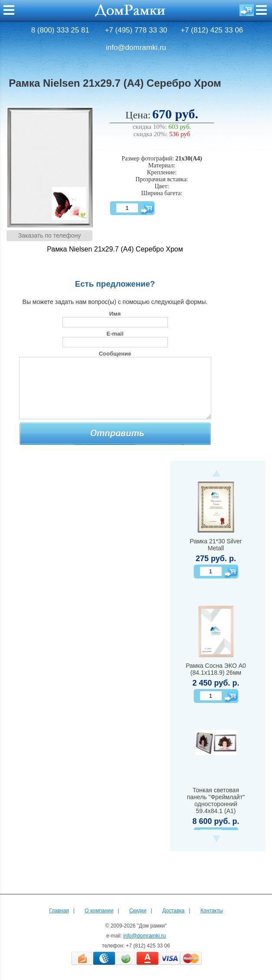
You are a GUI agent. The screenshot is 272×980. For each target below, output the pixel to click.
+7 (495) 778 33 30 (136, 30)
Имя (115, 314)
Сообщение (115, 354)
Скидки (138, 911)
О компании (99, 911)
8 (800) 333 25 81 (60, 30)
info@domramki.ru (136, 47)
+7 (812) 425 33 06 (212, 30)
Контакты (212, 911)
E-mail (115, 334)
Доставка (174, 911)
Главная (59, 911)
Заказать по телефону (50, 235)
